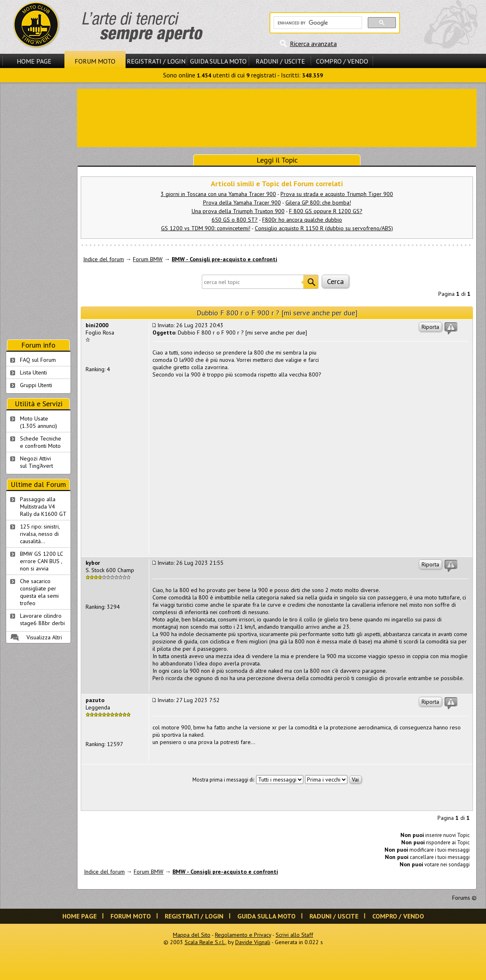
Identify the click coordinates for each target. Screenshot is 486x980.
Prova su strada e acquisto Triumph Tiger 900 (337, 194)
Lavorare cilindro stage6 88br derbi (42, 619)
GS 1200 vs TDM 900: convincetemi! (206, 228)
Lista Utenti (33, 372)
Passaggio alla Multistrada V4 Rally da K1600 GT (43, 507)
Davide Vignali (253, 942)
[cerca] (317, 23)
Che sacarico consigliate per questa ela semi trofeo (39, 592)
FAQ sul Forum (38, 360)
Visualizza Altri (44, 637)
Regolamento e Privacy (243, 935)
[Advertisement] (277, 117)
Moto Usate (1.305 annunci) (39, 422)
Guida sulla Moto (218, 61)
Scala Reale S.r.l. (205, 942)
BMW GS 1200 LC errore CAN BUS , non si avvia (42, 561)
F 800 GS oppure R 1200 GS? (326, 211)
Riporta (430, 327)
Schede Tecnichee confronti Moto (41, 442)
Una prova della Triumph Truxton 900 (238, 211)
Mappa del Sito (192, 935)
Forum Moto (95, 61)
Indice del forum (104, 259)
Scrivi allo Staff (294, 935)
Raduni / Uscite (280, 61)
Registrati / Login (156, 61)
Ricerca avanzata (313, 44)
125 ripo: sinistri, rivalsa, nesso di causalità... (40, 534)
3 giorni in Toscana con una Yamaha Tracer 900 (218, 194)
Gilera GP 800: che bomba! (318, 203)
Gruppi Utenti (36, 385)
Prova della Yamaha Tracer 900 (242, 203)
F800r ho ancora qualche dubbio (302, 220)
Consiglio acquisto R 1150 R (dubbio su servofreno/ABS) (324, 228)
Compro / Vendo (342, 61)
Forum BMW (148, 259)
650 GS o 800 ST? (235, 220)
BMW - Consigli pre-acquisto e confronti (224, 259)
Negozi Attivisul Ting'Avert (36, 462)
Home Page (34, 61)
